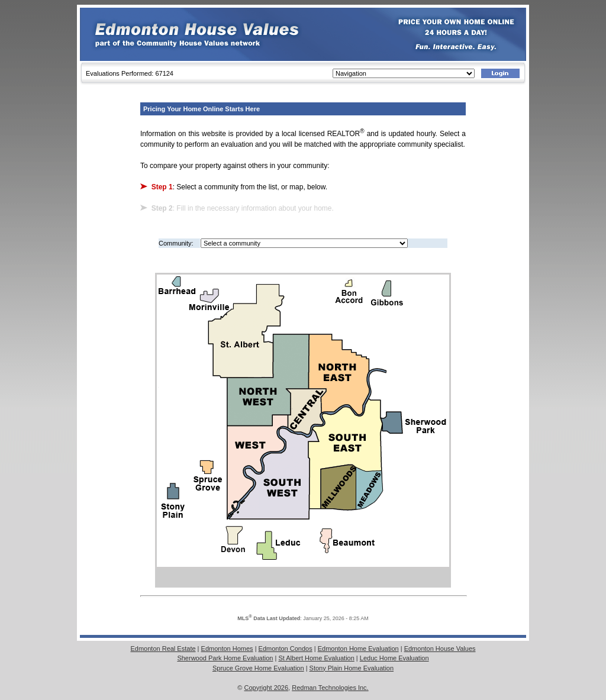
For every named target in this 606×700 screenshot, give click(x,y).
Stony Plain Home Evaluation (352, 668)
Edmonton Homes (227, 649)
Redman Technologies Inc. (330, 688)
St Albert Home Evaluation (316, 658)
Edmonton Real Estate (163, 649)
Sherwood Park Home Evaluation (225, 658)
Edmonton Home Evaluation (358, 649)
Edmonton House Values (440, 649)
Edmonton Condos (286, 649)
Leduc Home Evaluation (394, 658)
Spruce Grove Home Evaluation (258, 668)
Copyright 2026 (267, 688)
